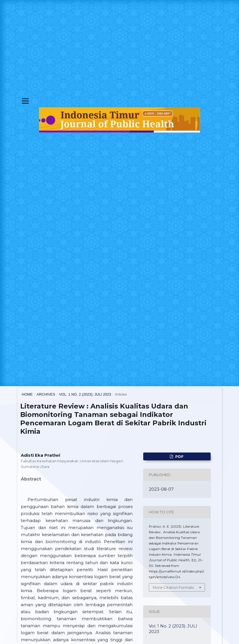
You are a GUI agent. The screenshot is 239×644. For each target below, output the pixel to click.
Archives (46, 394)
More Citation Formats (173, 587)
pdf (179, 456)
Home (27, 394)
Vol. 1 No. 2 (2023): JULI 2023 (85, 394)
